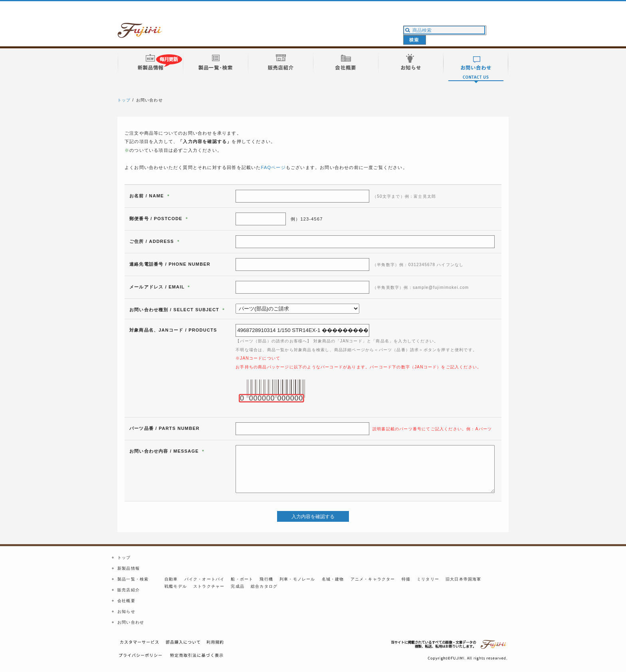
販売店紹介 (129, 590)
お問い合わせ (131, 622)
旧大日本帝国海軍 (464, 579)
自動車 (171, 579)
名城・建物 (333, 579)
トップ (124, 100)
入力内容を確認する (313, 517)
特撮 (406, 579)
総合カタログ (264, 586)
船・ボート (242, 579)
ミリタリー (428, 579)
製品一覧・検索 (133, 579)
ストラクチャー (209, 586)
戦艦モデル (176, 586)
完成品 (238, 586)
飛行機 (266, 579)
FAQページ (273, 167)
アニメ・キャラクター (373, 579)
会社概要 (126, 601)
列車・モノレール (297, 579)
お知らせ (126, 611)
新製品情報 (129, 568)
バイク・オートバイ (205, 579)
